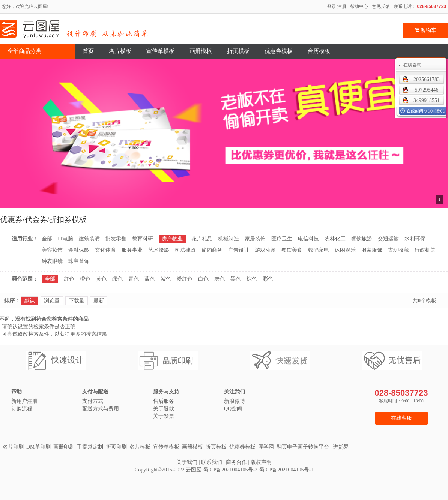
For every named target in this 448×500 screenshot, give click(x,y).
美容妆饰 (52, 250)
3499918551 (427, 100)
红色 (69, 279)
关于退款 (164, 409)
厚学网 (266, 447)
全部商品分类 (24, 51)
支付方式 (93, 401)
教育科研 (143, 239)
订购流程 (22, 409)
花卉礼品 (202, 239)
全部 (47, 239)
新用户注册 (24, 401)
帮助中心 (359, 6)
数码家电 (319, 250)
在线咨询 (412, 65)
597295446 (427, 90)
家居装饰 (255, 239)
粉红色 (185, 279)
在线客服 (401, 418)
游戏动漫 (265, 250)
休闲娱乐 (345, 250)
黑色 (236, 279)
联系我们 (212, 462)
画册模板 (201, 51)
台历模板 (319, 51)
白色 (203, 279)
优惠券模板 (279, 51)
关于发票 (164, 416)
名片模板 (120, 51)
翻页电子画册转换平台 (303, 447)
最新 (99, 301)
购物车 (426, 30)
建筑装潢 (89, 239)
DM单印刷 (38, 447)
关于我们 (187, 462)
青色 (134, 279)
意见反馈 (381, 6)
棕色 (252, 279)
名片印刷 (13, 447)
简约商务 (212, 250)
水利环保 (415, 239)
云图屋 (194, 470)
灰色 (219, 279)
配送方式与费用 (101, 409)
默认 (30, 301)
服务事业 (132, 250)
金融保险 (79, 250)
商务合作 (236, 462)
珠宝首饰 (79, 261)
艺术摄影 (159, 250)
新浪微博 (235, 401)
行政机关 (425, 250)
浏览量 (52, 301)
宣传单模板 (160, 51)
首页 (88, 51)
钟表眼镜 (52, 261)
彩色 (268, 279)
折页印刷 (116, 447)
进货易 (341, 447)
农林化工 (335, 239)
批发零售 (116, 239)
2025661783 (427, 79)
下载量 (77, 301)
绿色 (117, 279)
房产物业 (172, 239)
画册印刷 (64, 447)
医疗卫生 (282, 239)
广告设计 (239, 250)
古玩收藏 (398, 250)
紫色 (166, 279)
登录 (332, 6)
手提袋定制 (90, 447)
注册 (342, 6)
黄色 (101, 279)
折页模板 (238, 51)
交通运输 (388, 239)
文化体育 (105, 250)
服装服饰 (372, 250)
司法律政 (185, 250)
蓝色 (150, 279)
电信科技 (308, 239)
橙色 (85, 279)
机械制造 (229, 239)
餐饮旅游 (362, 239)
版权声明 (261, 462)
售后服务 (164, 401)
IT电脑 (65, 239)
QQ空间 (233, 409)
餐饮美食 (292, 250)
